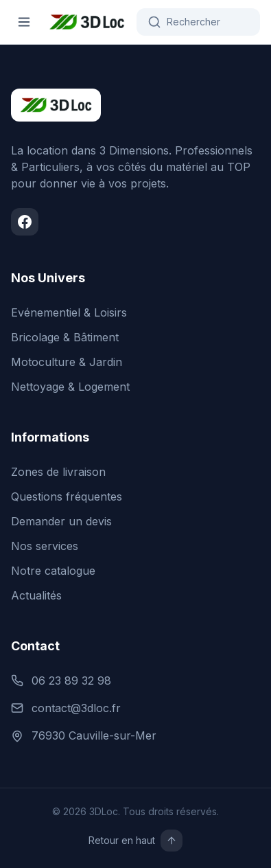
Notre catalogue (53, 571)
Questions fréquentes (67, 496)
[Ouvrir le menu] (24, 22)
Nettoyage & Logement (70, 387)
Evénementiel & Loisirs (69, 312)
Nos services (45, 546)
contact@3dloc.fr (66, 708)
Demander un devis (61, 521)
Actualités (36, 595)
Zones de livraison (58, 472)
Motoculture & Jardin (67, 362)
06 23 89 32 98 (61, 681)
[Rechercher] (198, 22)
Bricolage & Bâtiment (65, 337)
